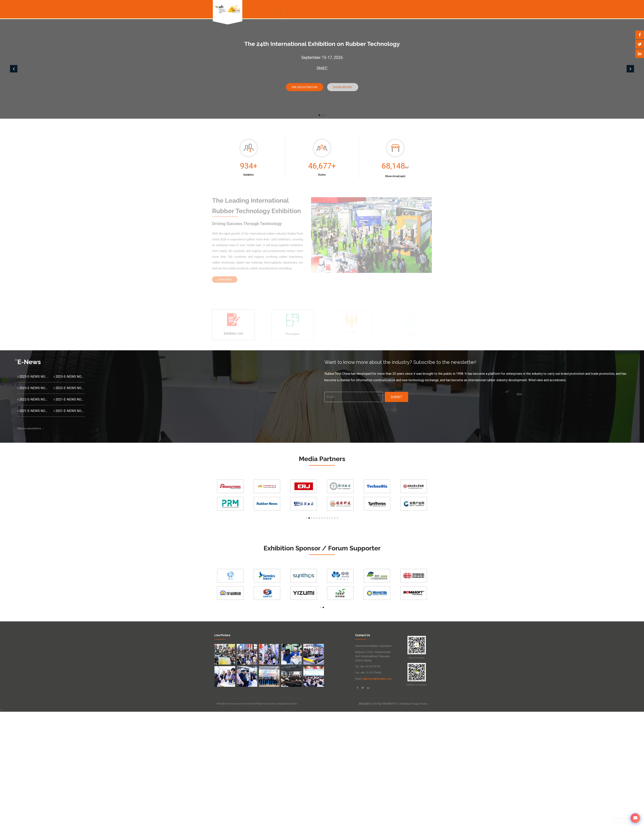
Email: (373, 679)
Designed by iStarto (287, 704)
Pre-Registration (305, 87)
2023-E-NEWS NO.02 (33, 388)
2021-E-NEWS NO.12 (69, 399)
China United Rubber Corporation (373, 646)
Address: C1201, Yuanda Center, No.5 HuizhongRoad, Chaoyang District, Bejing (373, 656)
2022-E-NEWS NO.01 (33, 399)
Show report (343, 87)
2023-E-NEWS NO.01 (69, 388)
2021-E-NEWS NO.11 (33, 411)
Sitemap (405, 704)
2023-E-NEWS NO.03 (69, 377)
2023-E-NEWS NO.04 (33, 377)
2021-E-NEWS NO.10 (69, 411)
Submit (396, 397)
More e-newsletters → (31, 428)
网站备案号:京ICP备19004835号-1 (380, 704)
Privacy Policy (419, 704)
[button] (319, 115)
